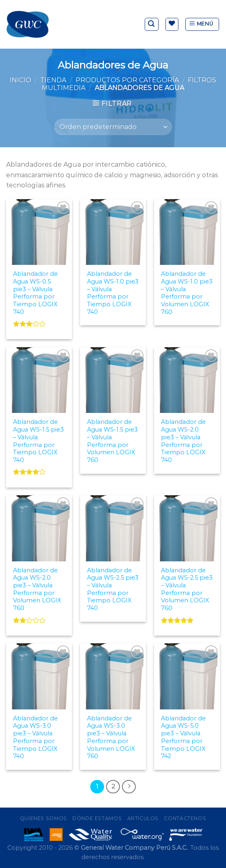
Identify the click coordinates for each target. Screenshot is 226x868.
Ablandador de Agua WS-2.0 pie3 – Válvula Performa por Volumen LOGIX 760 (37, 589)
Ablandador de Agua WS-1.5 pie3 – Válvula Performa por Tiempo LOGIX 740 (38, 441)
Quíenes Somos (43, 818)
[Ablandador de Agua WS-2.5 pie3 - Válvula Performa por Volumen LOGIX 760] (187, 528)
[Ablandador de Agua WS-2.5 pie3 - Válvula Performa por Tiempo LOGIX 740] (113, 528)
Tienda (53, 80)
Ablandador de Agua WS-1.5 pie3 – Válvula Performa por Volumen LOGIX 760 (112, 441)
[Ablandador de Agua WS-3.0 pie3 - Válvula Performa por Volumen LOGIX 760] (113, 676)
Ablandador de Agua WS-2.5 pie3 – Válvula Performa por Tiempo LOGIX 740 (113, 589)
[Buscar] (152, 24)
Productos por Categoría (127, 80)
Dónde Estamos (97, 818)
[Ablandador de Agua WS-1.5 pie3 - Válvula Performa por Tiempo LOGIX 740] (39, 380)
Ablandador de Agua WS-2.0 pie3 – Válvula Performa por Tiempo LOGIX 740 (183, 441)
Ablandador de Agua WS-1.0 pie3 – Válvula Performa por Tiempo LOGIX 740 (113, 293)
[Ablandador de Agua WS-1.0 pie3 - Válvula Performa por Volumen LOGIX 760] (187, 232)
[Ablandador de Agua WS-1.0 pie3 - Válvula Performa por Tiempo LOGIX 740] (113, 232)
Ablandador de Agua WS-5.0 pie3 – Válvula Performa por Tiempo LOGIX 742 (183, 737)
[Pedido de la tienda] (113, 127)
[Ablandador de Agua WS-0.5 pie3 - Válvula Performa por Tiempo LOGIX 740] (39, 232)
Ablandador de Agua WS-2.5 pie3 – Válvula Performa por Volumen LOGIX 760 (187, 589)
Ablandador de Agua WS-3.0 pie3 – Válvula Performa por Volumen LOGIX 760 (111, 737)
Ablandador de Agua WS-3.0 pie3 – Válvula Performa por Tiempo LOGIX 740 (35, 737)
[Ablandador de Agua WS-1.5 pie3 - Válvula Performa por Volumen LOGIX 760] (113, 380)
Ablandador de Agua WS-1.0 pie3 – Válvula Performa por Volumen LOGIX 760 (187, 293)
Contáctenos (185, 818)
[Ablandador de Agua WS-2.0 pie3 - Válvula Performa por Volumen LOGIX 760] (39, 528)
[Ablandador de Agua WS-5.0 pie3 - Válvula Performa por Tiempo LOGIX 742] (187, 676)
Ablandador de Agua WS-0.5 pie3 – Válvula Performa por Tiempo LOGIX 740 (35, 293)
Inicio (21, 80)
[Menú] (202, 24)
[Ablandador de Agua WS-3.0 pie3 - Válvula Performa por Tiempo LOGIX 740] (39, 676)
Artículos (143, 818)
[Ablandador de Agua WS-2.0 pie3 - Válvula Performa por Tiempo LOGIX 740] (187, 380)
